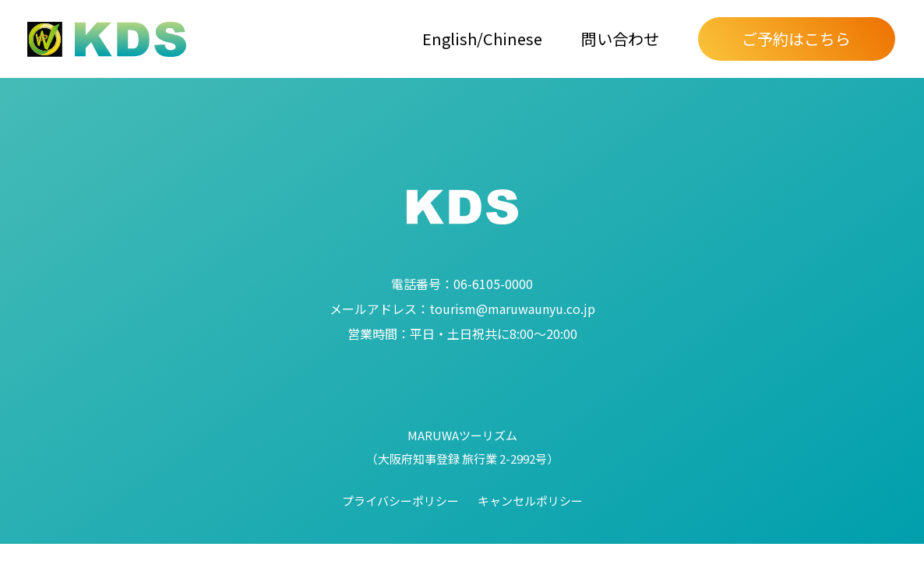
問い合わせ (620, 39)
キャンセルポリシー (530, 501)
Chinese (513, 39)
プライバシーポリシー (400, 501)
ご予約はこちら (796, 39)
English (450, 39)
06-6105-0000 (462, 284)
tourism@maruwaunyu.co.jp (462, 309)
